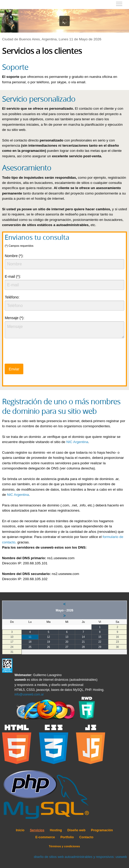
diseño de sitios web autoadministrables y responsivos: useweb (80, 857)
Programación (102, 830)
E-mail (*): (13, 276)
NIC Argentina (77, 442)
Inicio (20, 830)
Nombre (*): (14, 256)
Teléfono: (12, 297)
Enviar (14, 369)
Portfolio (67, 837)
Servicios (37, 830)
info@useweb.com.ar (29, 694)
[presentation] (44, 353)
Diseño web (76, 830)
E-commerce (45, 837)
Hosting (56, 830)
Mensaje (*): (14, 318)
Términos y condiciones (64, 846)
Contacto (86, 837)
